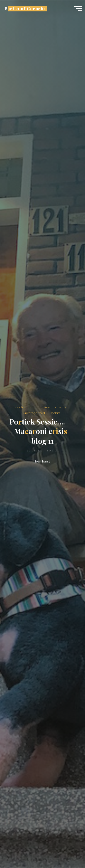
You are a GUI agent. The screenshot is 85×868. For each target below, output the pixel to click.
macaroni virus (55, 407)
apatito (19, 407)
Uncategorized (34, 413)
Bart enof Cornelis (25, 8)
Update (55, 413)
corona (34, 407)
